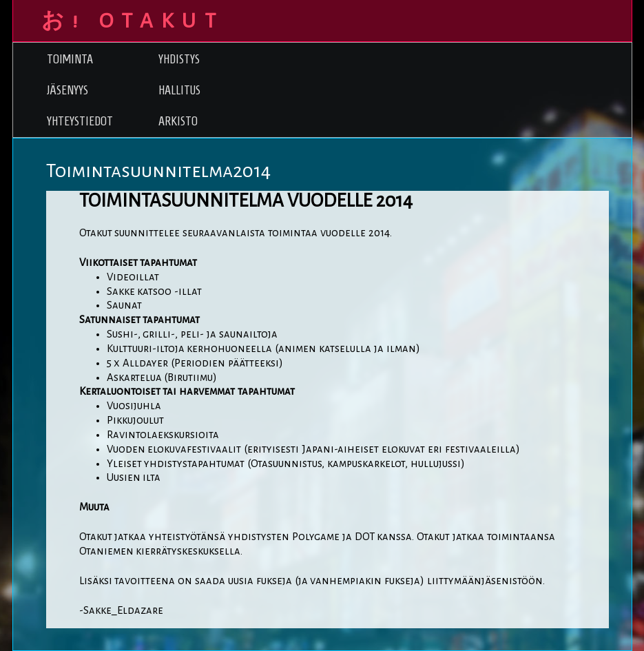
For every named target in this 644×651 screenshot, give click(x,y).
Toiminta (70, 59)
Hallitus (179, 90)
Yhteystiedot (80, 121)
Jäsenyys (67, 90)
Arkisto (178, 121)
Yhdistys (179, 59)
